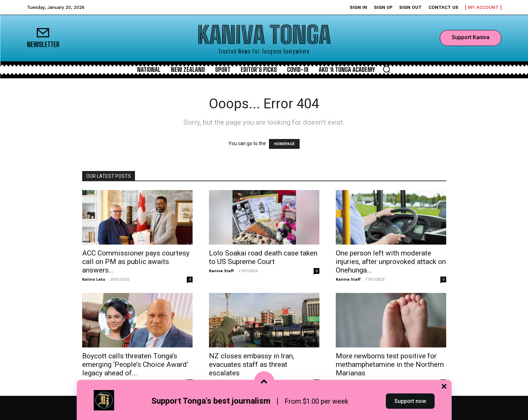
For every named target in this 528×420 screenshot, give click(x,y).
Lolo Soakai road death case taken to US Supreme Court (263, 257)
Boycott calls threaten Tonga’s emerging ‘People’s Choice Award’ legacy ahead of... (135, 364)
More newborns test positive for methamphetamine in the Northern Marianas (390, 364)
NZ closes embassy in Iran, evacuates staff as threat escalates (252, 364)
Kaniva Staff (221, 271)
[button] (387, 69)
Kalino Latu (94, 279)
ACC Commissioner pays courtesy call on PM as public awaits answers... (136, 262)
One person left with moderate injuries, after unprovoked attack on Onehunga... (391, 262)
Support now (410, 408)
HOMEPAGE (284, 144)
